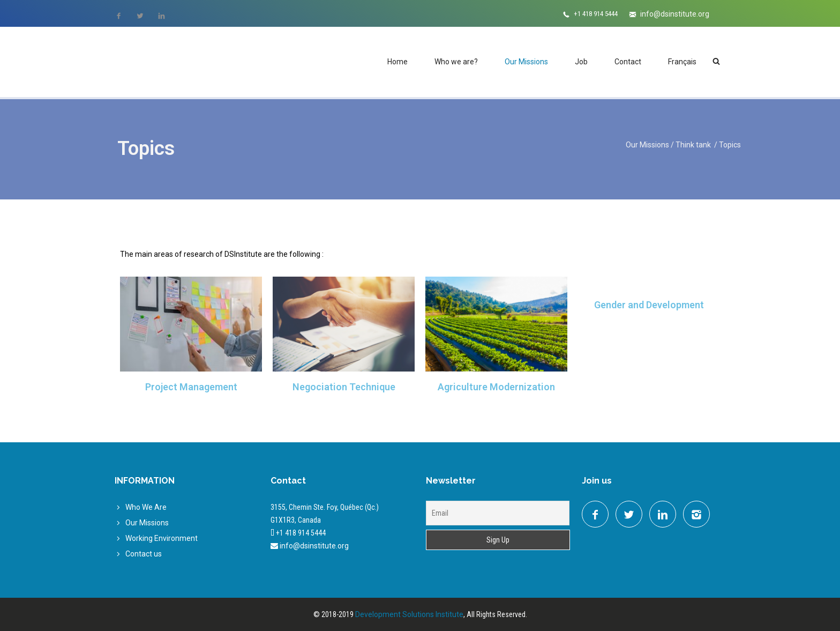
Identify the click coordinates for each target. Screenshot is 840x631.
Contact (628, 62)
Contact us (144, 554)
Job (581, 62)
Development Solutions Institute (409, 614)
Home (397, 62)
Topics (730, 145)
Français (682, 62)
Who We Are (146, 507)
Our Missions (526, 62)
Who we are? (456, 62)
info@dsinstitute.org (675, 14)
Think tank (694, 145)
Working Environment (162, 538)
